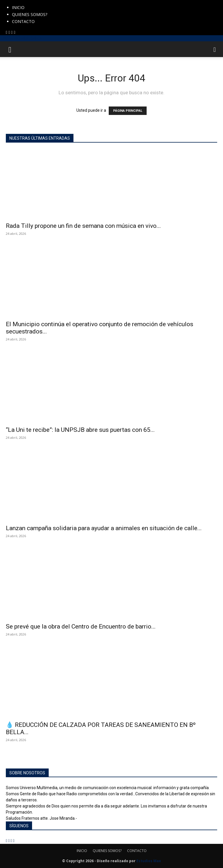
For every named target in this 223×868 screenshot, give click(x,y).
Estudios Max (149, 861)
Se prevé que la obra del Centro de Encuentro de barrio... (81, 626)
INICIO (18, 7)
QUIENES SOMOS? (30, 14)
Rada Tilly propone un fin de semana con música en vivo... (83, 226)
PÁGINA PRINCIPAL (128, 111)
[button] (10, 49)
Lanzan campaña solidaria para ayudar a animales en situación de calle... (104, 528)
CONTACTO (23, 21)
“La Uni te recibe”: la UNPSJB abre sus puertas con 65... (80, 430)
